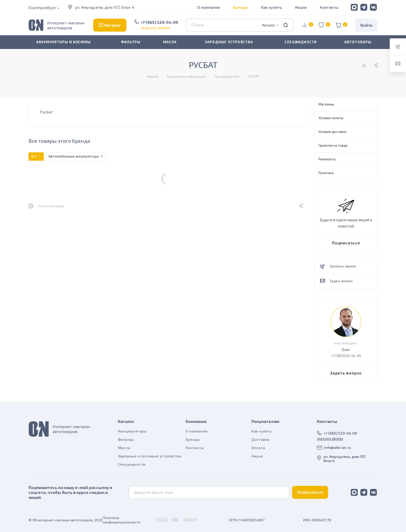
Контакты (329, 7)
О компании (209, 7)
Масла (124, 448)
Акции (301, 7)
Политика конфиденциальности (122, 520)
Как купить (271, 7)
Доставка (260, 439)
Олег (346, 350)
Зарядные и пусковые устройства (150, 456)
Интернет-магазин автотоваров (66, 25)
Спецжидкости (132, 464)
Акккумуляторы (132, 431)
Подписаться (310, 492)
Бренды (241, 7)
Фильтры (126, 439)
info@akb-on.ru (337, 447)
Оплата (258, 448)
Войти (366, 25)
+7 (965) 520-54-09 (159, 22)
